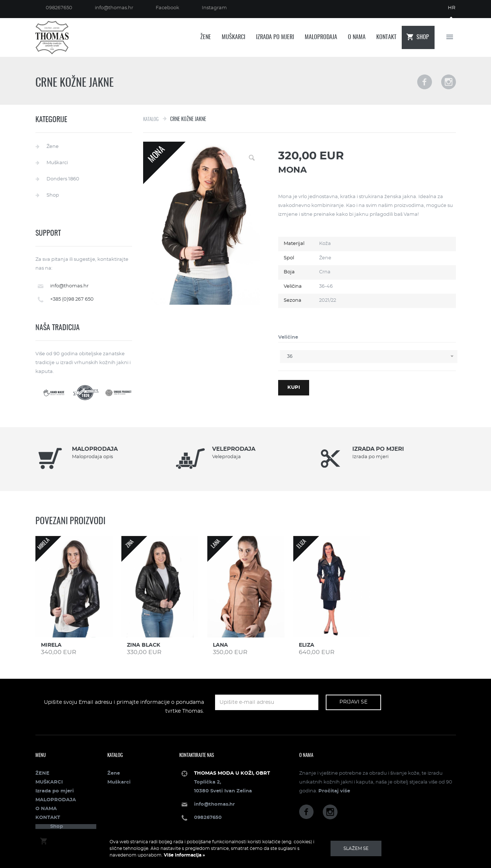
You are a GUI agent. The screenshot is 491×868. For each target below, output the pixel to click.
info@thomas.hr (114, 8)
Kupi (294, 388)
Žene (53, 147)
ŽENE (206, 37)
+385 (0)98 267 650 (72, 299)
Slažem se (356, 848)
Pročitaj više (334, 791)
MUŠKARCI (234, 37)
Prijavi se (353, 702)
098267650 (59, 8)
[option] (106, 459)
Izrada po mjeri (275, 37)
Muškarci (57, 163)
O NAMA (357, 37)
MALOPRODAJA (321, 37)
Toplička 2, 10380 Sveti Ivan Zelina (232, 782)
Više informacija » (184, 855)
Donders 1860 (63, 179)
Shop (423, 37)
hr (452, 8)
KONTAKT (386, 37)
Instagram (214, 8)
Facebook (167, 8)
